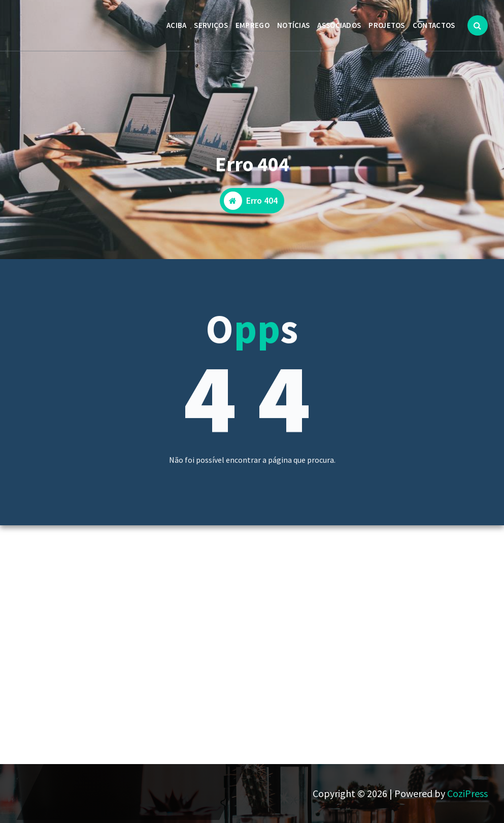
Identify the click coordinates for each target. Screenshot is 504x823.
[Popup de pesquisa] (478, 25)
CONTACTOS (434, 25)
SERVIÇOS (211, 25)
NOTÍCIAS (293, 25)
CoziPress (467, 793)
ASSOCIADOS (339, 25)
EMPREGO (253, 25)
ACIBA (177, 25)
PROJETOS (387, 25)
